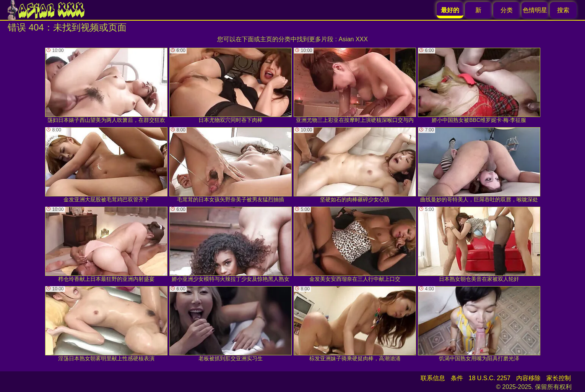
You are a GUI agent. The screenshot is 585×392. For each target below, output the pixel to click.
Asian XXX (353, 39)
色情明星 (535, 10)
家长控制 (559, 378)
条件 (457, 378)
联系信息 (433, 378)
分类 (507, 10)
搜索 (563, 10)
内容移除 (528, 378)
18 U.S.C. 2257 (490, 378)
